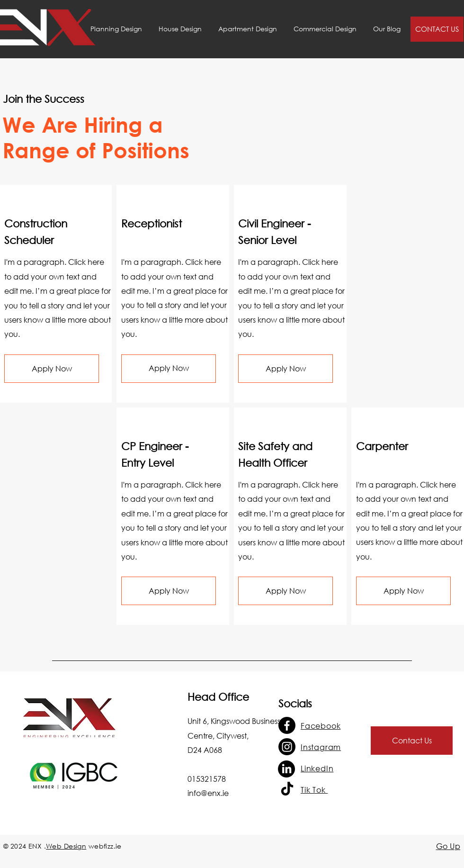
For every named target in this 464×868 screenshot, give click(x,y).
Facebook (321, 726)
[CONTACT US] (437, 29)
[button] (52, 369)
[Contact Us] (412, 741)
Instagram (321, 747)
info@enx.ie (208, 793)
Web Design (66, 846)
